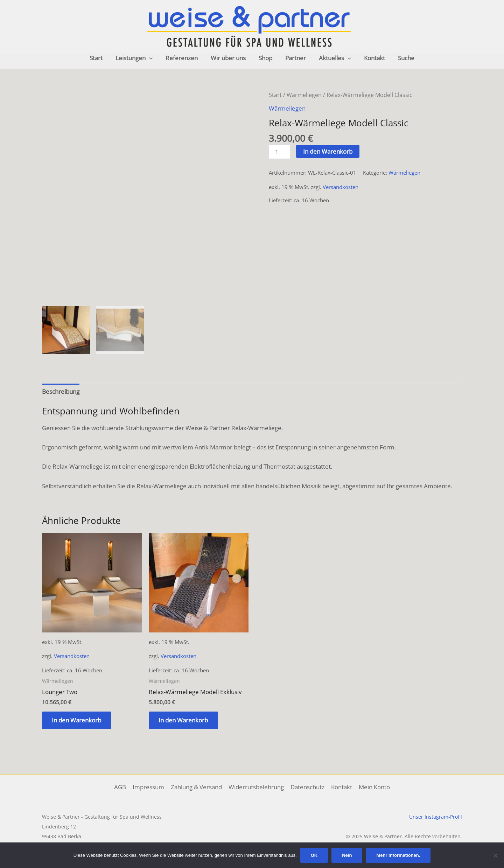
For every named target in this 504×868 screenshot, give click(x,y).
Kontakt (371, 58)
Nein (347, 855)
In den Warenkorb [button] (77, 720)
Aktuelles (333, 58)
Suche (402, 58)
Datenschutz (307, 787)
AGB (122, 787)
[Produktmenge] (280, 151)
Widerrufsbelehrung (256, 787)
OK (314, 855)
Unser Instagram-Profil (436, 817)
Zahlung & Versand (197, 787)
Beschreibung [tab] (61, 391)
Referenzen (184, 58)
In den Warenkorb (328, 151)
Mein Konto (372, 787)
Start (100, 58)
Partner (295, 58)
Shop (265, 58)
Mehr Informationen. (398, 855)
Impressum (150, 787)
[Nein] (495, 855)
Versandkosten (341, 186)
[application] (152, 58)
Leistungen (137, 58)
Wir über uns (229, 58)
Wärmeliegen (304, 95)
